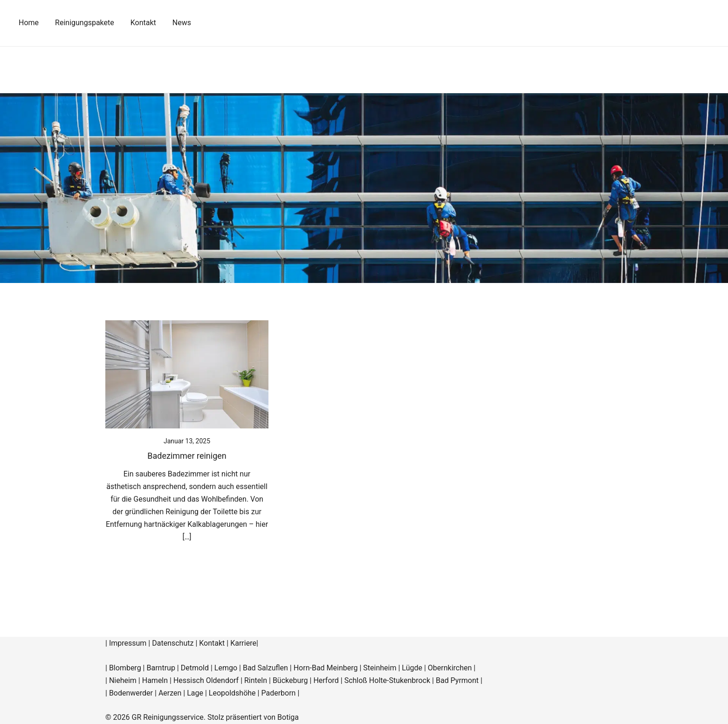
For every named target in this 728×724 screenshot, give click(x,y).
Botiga (288, 717)
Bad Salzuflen (265, 668)
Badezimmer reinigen (187, 456)
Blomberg (125, 668)
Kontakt (143, 23)
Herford (327, 680)
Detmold (195, 668)
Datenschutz (173, 643)
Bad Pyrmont (457, 680)
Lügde (412, 668)
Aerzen (170, 693)
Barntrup (161, 668)
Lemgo (226, 668)
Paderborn (278, 693)
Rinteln (256, 680)
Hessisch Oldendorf (206, 680)
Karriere (243, 643)
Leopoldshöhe (232, 693)
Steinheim (380, 668)
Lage (195, 693)
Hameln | (158, 680)
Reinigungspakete (85, 23)
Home (29, 23)
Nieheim (123, 680)
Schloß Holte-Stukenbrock (387, 680)
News (182, 23)
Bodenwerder (131, 693)
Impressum (128, 643)
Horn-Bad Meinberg (326, 668)
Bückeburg (290, 680)
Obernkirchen (450, 668)
